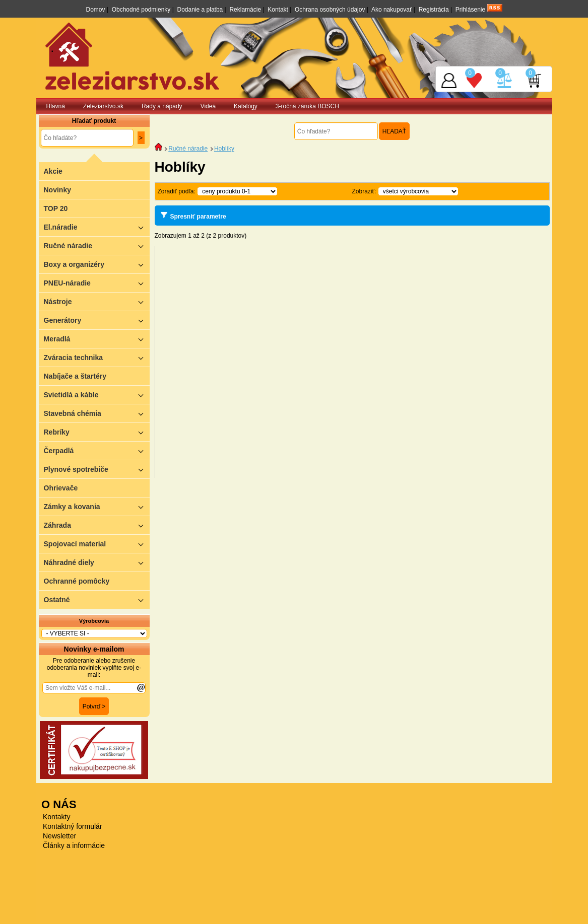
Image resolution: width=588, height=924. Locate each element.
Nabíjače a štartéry (75, 376)
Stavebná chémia (97, 413)
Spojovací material (97, 544)
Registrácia (434, 10)
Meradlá (97, 339)
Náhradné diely (97, 562)
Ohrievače (61, 488)
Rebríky (97, 432)
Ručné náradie (97, 245)
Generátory (97, 320)
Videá (208, 106)
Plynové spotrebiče (97, 469)
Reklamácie (245, 10)
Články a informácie (74, 845)
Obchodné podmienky (141, 10)
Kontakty (56, 817)
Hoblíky (224, 149)
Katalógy (246, 106)
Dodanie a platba (200, 10)
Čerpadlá (97, 450)
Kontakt (278, 10)
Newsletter (59, 836)
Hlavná (56, 106)
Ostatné (97, 599)
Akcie (53, 171)
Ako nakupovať (392, 10)
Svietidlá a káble (97, 395)
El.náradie (97, 227)
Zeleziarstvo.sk (103, 106)
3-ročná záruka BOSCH (307, 106)
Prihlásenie (470, 10)
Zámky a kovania (97, 506)
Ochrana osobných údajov (330, 10)
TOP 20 (56, 208)
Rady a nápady (162, 106)
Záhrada (97, 525)
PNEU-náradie (97, 283)
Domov (95, 10)
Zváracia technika (97, 357)
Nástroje (97, 301)
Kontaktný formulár (73, 826)
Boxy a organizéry (97, 264)
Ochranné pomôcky (77, 581)
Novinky (57, 190)
